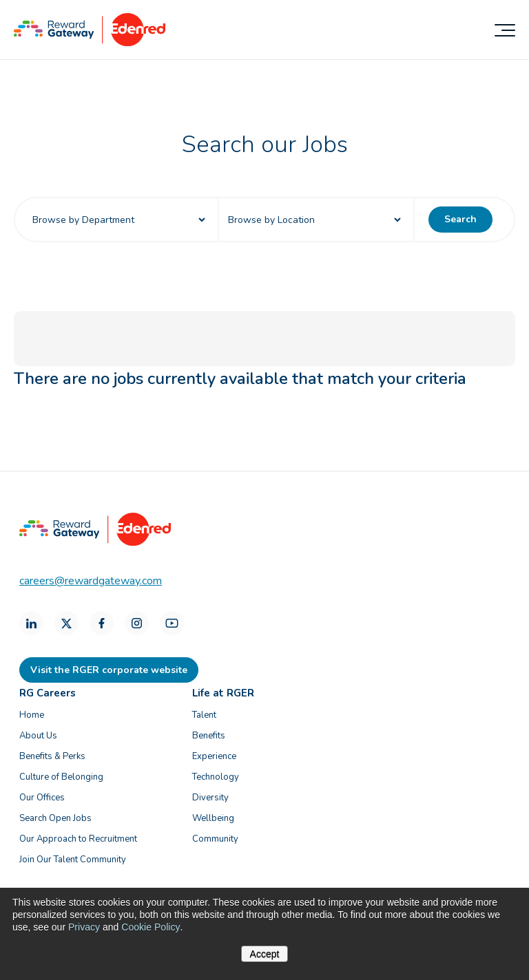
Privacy (84, 927)
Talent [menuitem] (204, 715)
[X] (66, 623)
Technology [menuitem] (216, 777)
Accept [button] (265, 954)
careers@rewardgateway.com (91, 581)
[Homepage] (90, 43)
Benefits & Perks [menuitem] (52, 756)
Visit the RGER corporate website (109, 670)
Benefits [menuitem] (209, 736)
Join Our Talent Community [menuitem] (73, 860)
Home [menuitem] (32, 715)
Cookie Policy (150, 927)
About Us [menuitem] (38, 736)
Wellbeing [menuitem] (213, 818)
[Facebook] (102, 623)
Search (460, 219)
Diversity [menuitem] (210, 798)
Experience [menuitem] (214, 756)
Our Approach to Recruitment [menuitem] (78, 839)
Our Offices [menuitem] (42, 798)
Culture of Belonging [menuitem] (61, 777)
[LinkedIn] (31, 623)
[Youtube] (172, 623)
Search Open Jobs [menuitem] (55, 818)
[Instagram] (137, 623)
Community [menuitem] (215, 839)
